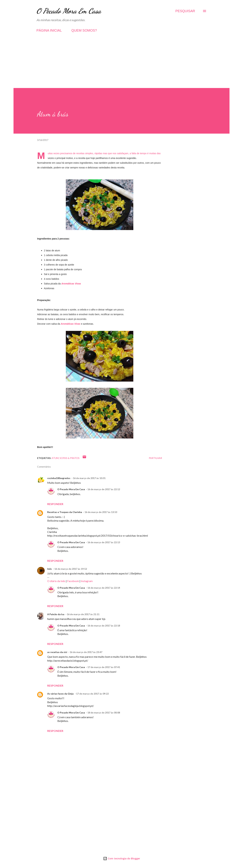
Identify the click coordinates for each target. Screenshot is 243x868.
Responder (55, 504)
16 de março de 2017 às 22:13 (104, 542)
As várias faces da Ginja (60, 694)
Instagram (87, 581)
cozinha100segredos (59, 478)
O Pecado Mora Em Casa (69, 11)
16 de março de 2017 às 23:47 (86, 652)
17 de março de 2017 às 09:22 (92, 694)
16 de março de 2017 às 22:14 (104, 588)
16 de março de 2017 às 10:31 (89, 478)
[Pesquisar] (185, 11)
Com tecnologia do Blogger (122, 858)
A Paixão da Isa (56, 614)
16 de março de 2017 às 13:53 (101, 512)
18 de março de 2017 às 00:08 (104, 713)
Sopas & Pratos (70, 458)
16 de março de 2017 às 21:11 (83, 614)
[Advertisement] (122, 64)
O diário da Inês (56, 581)
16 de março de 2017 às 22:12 (104, 489)
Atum (55, 458)
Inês (50, 569)
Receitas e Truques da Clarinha (65, 512)
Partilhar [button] (155, 458)
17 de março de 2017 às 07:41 (104, 667)
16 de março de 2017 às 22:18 (104, 626)
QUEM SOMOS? (84, 30)
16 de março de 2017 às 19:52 (71, 569)
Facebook (73, 581)
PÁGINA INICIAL (49, 30)
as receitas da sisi (57, 652)
